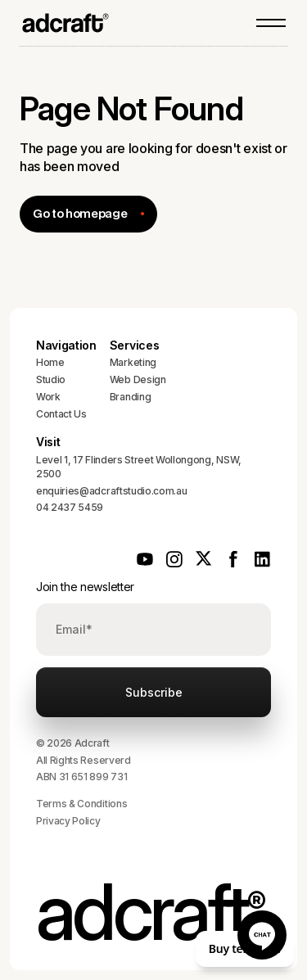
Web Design (138, 379)
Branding (130, 397)
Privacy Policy (68, 821)
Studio (51, 379)
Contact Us (61, 414)
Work (48, 397)
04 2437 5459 (70, 507)
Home (50, 362)
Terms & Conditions (81, 804)
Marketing (133, 362)
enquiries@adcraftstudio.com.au (111, 491)
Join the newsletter (85, 587)
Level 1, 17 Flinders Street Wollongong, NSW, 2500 (139, 467)
